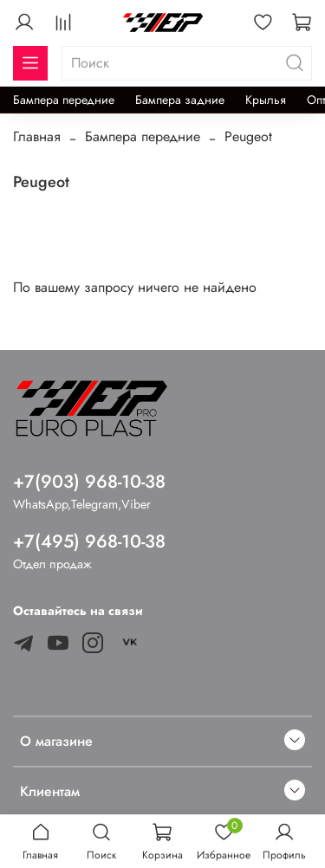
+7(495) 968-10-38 (89, 541)
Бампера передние (64, 100)
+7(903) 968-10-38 (89, 482)
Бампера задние (180, 100)
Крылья (266, 100)
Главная (37, 136)
